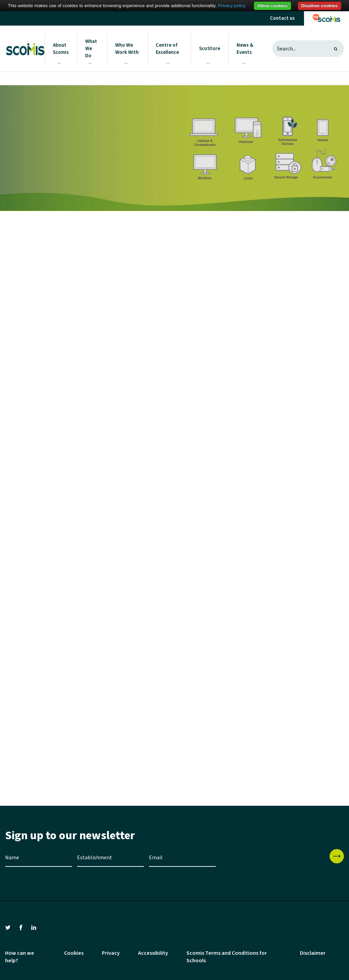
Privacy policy (232, 6)
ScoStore (210, 49)
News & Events (245, 49)
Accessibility (153, 953)
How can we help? (20, 957)
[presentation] (273, 862)
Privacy (111, 953)
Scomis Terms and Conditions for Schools (227, 957)
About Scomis (61, 49)
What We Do (91, 49)
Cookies (74, 953)
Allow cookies (272, 6)
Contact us (282, 18)
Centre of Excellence (167, 49)
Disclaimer (313, 953)
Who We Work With (127, 49)
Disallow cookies (320, 6)
